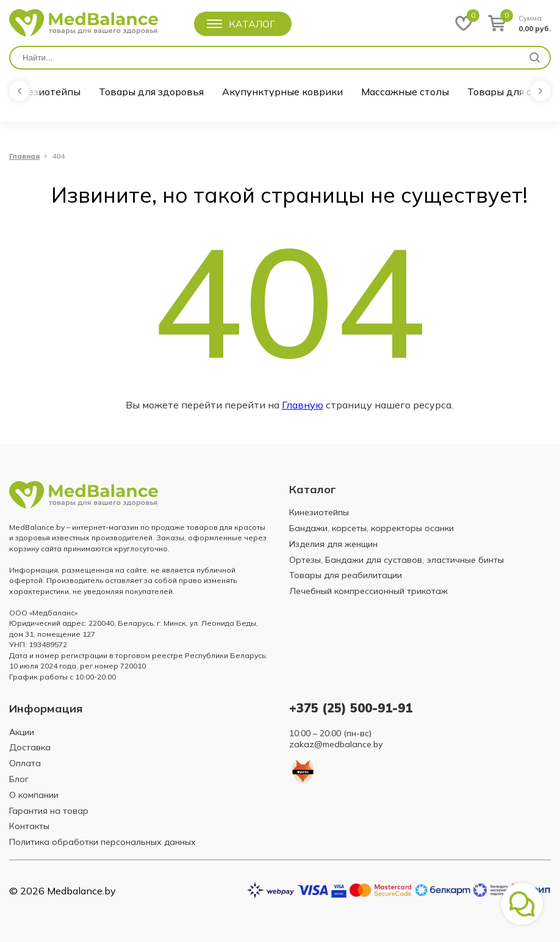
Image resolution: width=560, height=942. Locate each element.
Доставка (30, 747)
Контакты (29, 826)
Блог (19, 779)
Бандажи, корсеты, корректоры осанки (372, 528)
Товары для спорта (514, 92)
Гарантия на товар (49, 811)
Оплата (25, 763)
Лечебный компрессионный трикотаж (368, 591)
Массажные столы (405, 92)
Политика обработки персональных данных (102, 842)
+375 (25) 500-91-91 (351, 708)
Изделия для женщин (333, 544)
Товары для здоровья (151, 92)
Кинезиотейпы (45, 92)
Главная (24, 156)
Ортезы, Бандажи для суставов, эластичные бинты (397, 560)
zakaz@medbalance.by (336, 744)
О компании (34, 795)
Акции (22, 732)
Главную (303, 405)
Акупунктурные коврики (282, 92)
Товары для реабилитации (346, 575)
